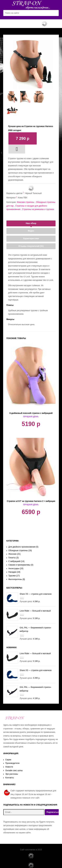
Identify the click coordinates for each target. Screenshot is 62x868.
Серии (8, 760)
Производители (12, 763)
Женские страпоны (26, 202)
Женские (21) (15, 554)
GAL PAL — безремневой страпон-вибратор (29, 630)
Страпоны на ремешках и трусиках (38, 209)
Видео (31, 231)
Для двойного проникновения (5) (23, 547)
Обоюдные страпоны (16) (20, 550)
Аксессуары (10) (16, 568)
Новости (9, 767)
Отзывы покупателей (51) (31, 246)
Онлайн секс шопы (14, 770)
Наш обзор (31, 223)
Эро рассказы (12, 774)
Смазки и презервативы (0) (21, 565)
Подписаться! (53, 812)
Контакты (10, 778)
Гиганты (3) (14, 558)
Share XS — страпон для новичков (29, 594)
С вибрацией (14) (16, 561)
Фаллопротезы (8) (17, 579)
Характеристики (31, 238)
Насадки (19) (14, 572)
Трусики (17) (14, 576)
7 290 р (23, 138)
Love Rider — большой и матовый (29, 611)
